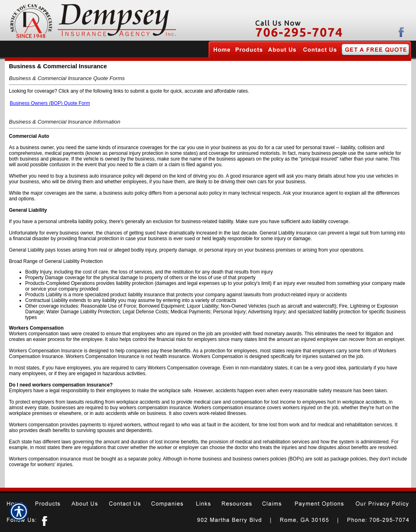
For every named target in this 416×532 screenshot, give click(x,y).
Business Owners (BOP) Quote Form (50, 103)
